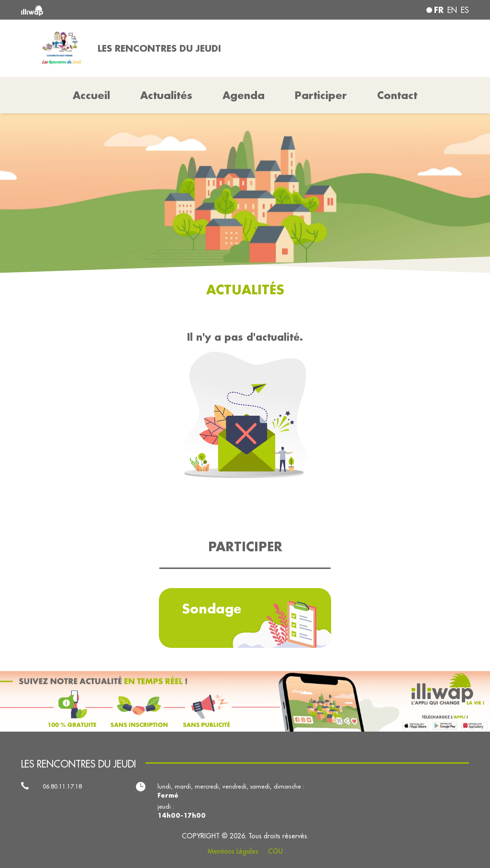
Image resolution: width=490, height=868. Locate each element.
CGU (275, 851)
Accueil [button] (91, 95)
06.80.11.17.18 (62, 786)
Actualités (166, 95)
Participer (321, 95)
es (465, 10)
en (452, 10)
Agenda (244, 95)
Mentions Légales (233, 851)
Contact (397, 95)
